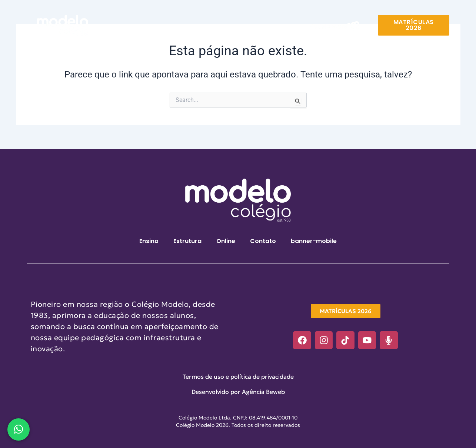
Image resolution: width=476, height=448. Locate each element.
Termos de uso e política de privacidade (238, 376)
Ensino (149, 27)
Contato (263, 27)
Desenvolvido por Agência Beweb (238, 392)
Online (225, 27)
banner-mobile (314, 241)
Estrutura (187, 27)
